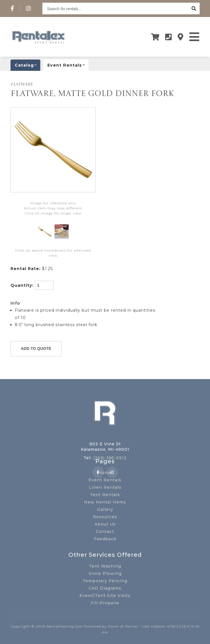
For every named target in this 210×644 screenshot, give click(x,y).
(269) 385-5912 (110, 458)
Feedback (105, 539)
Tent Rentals (105, 495)
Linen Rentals (105, 487)
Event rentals (68, 65)
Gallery (105, 509)
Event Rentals (105, 480)
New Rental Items (105, 502)
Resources (105, 517)
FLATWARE (22, 85)
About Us (105, 524)
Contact (105, 532)
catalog (28, 65)
